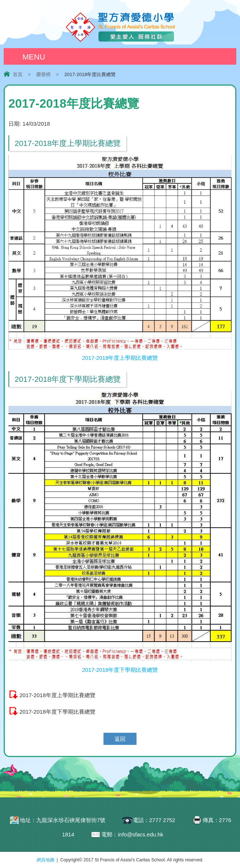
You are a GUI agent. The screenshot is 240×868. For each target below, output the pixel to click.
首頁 (18, 74)
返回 (120, 739)
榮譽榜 (43, 74)
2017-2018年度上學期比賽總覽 (57, 695)
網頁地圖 (46, 860)
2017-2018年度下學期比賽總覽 (57, 712)
